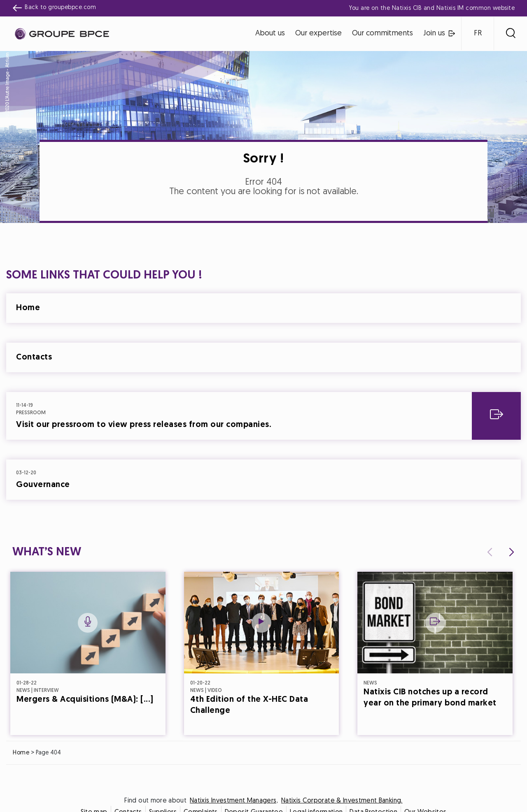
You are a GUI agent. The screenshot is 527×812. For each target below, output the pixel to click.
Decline (223, 479)
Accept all (304, 479)
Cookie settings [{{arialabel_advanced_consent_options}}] (215, 333)
